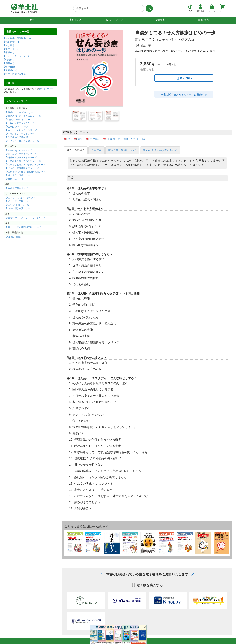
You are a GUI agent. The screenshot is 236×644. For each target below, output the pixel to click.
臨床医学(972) (13, 42)
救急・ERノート (16, 179)
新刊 (32, 20)
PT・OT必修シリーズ (18, 205)
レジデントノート (118, 20)
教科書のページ (47, 89)
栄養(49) (10, 60)
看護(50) (10, 52)
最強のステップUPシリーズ (21, 112)
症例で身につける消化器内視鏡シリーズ (28, 172)
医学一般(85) (12, 49)
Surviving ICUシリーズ (20, 150)
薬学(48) (10, 63)
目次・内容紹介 (76, 150)
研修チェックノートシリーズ (22, 157)
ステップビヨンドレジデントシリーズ (27, 164)
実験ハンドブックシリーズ (21, 123)
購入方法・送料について (122, 150)
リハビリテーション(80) (18, 56)
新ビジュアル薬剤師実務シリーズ (24, 227)
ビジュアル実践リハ (18, 201)
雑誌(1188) (11, 67)
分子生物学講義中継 (18, 137)
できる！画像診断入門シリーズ (23, 168)
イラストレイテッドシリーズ (22, 134)
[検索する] (149, 8)
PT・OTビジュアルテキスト (22, 198)
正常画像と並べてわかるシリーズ (24, 161)
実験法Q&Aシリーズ (18, 127)
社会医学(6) (12, 45)
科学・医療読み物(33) (17, 74)
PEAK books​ (15, 237)
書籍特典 (204, 20)
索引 (80, 139)
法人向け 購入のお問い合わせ (160, 150)
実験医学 (75, 20)
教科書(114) (12, 70)
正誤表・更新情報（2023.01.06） (127, 139)
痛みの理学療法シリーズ (20, 208)
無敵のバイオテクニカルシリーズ (24, 116)
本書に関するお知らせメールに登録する (184, 94)
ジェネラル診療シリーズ (20, 175)
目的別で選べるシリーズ (20, 119)
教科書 (161, 20)
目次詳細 (95, 139)
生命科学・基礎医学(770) (18, 38)
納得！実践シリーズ (18, 188)
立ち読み (97, 150)
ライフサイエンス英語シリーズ (23, 141)
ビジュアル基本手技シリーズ (22, 154)
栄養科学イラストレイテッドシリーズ (27, 218)
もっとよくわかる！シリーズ (22, 130)
